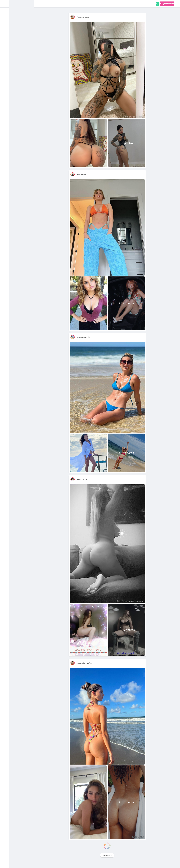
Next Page (107, 855)
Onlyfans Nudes (167, 4)
